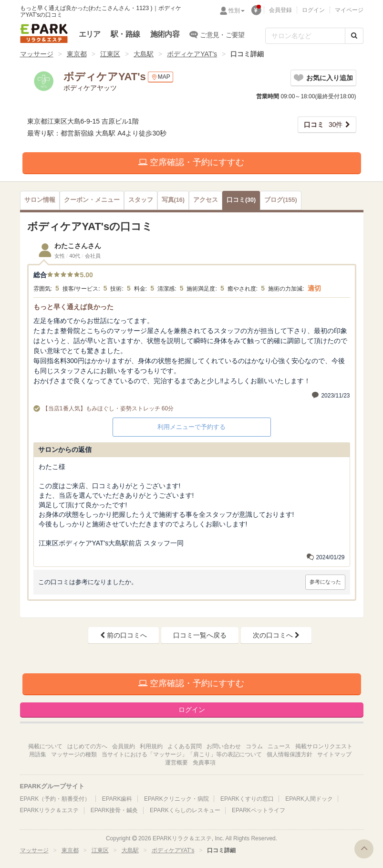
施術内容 (165, 34)
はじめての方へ (87, 746)
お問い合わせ (224, 746)
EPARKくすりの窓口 (247, 799)
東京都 (77, 54)
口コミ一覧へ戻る (200, 635)
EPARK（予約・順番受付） (55, 799)
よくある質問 (185, 746)
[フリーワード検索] (305, 36)
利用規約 (151, 746)
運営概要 (176, 763)
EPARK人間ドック (309, 799)
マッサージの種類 (74, 754)
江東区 (110, 54)
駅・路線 (125, 34)
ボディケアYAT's (192, 54)
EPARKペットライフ (259, 810)
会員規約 (124, 746)
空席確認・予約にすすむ (191, 162)
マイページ (349, 10)
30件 (323, 125)
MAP (160, 77)
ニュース (279, 746)
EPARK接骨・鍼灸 (114, 810)
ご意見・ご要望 (217, 34)
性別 (237, 10)
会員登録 (280, 10)
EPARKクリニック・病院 (176, 799)
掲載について (45, 746)
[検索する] (354, 36)
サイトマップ (334, 754)
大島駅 (144, 54)
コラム (254, 746)
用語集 (38, 754)
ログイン (313, 10)
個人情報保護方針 (290, 754)
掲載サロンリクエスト (324, 746)
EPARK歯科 (117, 799)
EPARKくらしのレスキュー (185, 810)
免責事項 (204, 763)
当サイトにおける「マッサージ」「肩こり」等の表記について (182, 754)
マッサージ (37, 54)
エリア (90, 34)
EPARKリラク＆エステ (44, 33)
